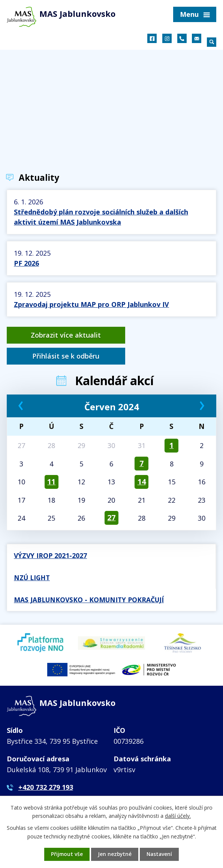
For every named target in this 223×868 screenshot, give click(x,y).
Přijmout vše (66, 854)
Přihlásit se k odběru (165, 335)
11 (51, 461)
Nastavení (160, 854)
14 (142, 461)
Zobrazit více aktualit (58, 335)
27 (111, 497)
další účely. (178, 815)
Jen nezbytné (115, 854)
